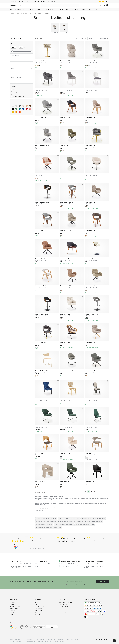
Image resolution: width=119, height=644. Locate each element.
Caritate (12, 604)
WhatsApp (63, 614)
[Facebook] (97, 639)
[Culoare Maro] (30, 106)
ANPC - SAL (38, 614)
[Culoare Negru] (13, 109)
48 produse (104, 38)
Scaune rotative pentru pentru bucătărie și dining (93, 518)
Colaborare (13, 610)
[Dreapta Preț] (21, 47)
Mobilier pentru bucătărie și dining (25, 13)
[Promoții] (90, 9)
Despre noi (13, 602)
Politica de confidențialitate (30, 642)
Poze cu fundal (79, 38)
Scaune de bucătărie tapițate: (44, 507)
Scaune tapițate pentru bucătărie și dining (46, 522)
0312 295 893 (64, 604)
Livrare (36, 602)
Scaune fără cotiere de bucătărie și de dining (69, 518)
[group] (39, 542)
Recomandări (93, 38)
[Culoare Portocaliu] (16, 112)
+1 (41, 66)
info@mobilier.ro (64, 610)
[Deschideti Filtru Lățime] (21, 64)
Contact (12, 614)
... (101, 492)
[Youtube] (102, 639)
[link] (85, 492)
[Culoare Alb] (13, 106)
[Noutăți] (95, 9)
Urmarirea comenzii (39, 606)
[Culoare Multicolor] (20, 112)
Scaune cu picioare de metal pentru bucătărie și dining (49, 528)
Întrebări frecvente (39, 610)
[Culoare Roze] (30, 109)
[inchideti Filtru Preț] (21, 43)
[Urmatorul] (107, 492)
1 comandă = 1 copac (15, 606)
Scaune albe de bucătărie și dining (44, 525)
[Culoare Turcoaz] (20, 109)
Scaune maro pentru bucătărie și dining (85, 525)
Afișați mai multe (39, 511)
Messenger (63, 612)
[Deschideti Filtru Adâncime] (21, 60)
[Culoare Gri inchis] (20, 106)
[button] (101, 5)
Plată (36, 604)
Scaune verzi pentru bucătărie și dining (64, 525)
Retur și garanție (39, 608)
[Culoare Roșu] (27, 109)
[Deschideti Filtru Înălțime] (21, 69)
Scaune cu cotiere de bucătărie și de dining (46, 518)
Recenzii (12, 612)
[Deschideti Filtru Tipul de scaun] (21, 82)
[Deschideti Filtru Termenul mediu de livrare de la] (21, 55)
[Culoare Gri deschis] (16, 106)
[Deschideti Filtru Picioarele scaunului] (21, 77)
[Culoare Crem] (23, 106)
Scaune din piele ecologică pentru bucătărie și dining (71, 522)
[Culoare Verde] (16, 109)
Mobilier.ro (13, 13)
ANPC (36, 612)
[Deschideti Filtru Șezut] (21, 73)
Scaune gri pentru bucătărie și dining (94, 522)
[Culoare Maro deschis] (27, 106)
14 (104, 492)
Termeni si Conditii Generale (44, 642)
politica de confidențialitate (82, 585)
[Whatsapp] (108, 639)
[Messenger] (105, 639)
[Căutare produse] (60, 5)
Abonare (102, 581)
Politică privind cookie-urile (59, 642)
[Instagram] (100, 639)
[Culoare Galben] (13, 112)
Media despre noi (14, 608)
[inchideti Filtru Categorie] (21, 86)
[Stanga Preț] (14, 47)
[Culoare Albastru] (23, 109)
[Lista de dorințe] (104, 5)
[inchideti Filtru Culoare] (21, 101)
